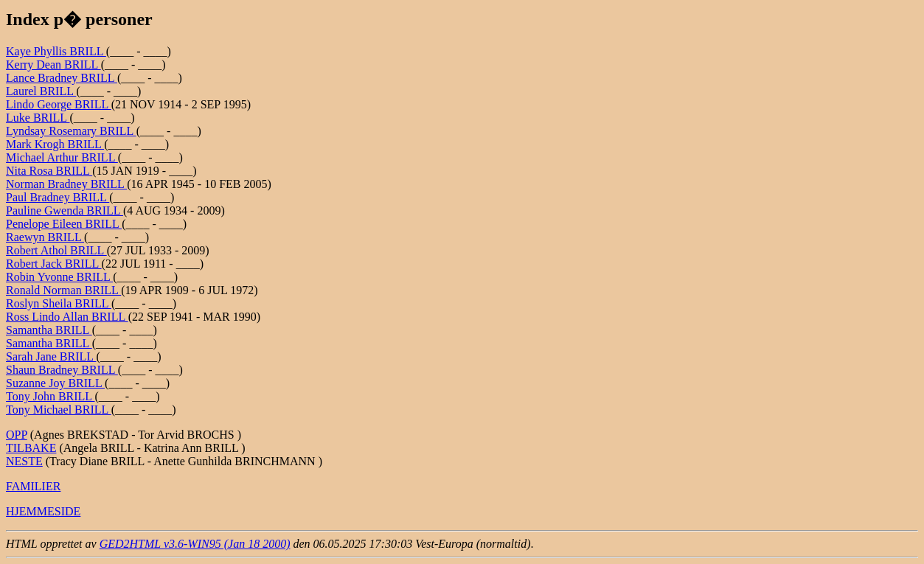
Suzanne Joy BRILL (55, 383)
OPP (17, 435)
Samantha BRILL (49, 330)
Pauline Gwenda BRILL (65, 210)
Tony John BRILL (51, 396)
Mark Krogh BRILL (55, 144)
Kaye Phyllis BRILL (56, 51)
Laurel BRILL (41, 91)
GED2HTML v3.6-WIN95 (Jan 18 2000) (195, 544)
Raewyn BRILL (45, 237)
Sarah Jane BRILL (51, 356)
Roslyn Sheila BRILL (59, 303)
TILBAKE (31, 448)
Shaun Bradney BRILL (62, 370)
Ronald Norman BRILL (63, 290)
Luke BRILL (38, 118)
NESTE (24, 461)
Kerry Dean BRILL (53, 65)
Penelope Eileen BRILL (64, 224)
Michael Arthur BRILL (62, 157)
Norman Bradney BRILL (66, 184)
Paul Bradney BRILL (58, 197)
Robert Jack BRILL (54, 264)
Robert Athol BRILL (56, 250)
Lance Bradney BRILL (62, 78)
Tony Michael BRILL (59, 410)
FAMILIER (33, 486)
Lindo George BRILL (59, 104)
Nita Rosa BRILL (49, 171)
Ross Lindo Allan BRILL (67, 317)
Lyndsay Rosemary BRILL (71, 131)
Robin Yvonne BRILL (59, 277)
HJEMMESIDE (43, 511)
